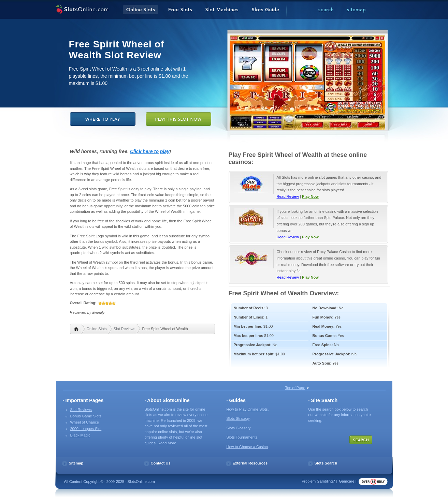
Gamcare (346, 481)
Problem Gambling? (318, 481)
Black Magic (80, 435)
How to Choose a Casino (247, 447)
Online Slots (97, 329)
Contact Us (161, 463)
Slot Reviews (125, 329)
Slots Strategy (238, 418)
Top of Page (295, 388)
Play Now (310, 196)
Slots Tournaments (242, 437)
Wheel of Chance (85, 422)
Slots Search (326, 463)
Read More (167, 443)
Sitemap (76, 463)
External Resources (250, 463)
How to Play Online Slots (247, 409)
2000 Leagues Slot (86, 429)
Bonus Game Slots (86, 416)
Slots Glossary (239, 428)
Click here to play (150, 151)
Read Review (288, 196)
